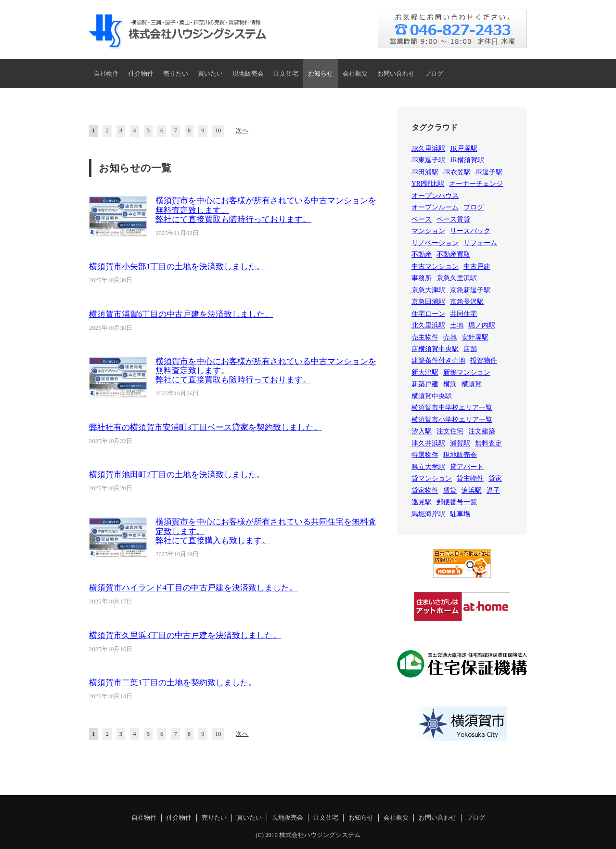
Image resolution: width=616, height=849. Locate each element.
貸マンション (432, 478)
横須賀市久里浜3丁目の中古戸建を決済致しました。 (185, 635)
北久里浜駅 (428, 325)
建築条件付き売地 (438, 360)
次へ (242, 131)
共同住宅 (463, 314)
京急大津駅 (428, 290)
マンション (428, 231)
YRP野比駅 (428, 184)
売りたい (176, 74)
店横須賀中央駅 (435, 349)
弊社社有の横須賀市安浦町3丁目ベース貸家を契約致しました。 (205, 427)
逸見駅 (422, 502)
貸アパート (467, 467)
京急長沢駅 (467, 302)
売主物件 (425, 337)
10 (218, 131)
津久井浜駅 (428, 443)
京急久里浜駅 (457, 278)
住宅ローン (428, 314)
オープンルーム (435, 207)
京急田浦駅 (428, 302)
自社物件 (106, 74)
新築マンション (467, 372)
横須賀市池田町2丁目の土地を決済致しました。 (177, 475)
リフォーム (480, 243)
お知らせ (321, 74)
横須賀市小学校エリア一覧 (452, 420)
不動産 (422, 255)
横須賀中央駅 (432, 396)
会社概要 (355, 74)
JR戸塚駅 (463, 149)
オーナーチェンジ (476, 184)
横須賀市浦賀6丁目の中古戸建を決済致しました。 (181, 314)
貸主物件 (470, 478)
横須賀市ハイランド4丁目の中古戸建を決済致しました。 (193, 588)
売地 (450, 337)
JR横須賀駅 (467, 160)
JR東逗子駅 (428, 160)
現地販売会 (248, 74)
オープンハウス (435, 196)
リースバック (470, 231)
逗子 (493, 490)
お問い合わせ (396, 74)
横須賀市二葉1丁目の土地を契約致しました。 (173, 683)
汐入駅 (422, 431)
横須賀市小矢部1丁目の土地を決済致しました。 (177, 267)
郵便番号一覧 (457, 502)
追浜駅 (472, 490)
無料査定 (488, 443)
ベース (422, 219)
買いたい (210, 74)
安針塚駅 (475, 337)
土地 (457, 325)
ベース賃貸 (453, 219)
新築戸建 (425, 384)
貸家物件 (425, 490)
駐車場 (460, 514)
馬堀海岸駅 (428, 514)
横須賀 (472, 384)
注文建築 (482, 431)
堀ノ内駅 (482, 325)
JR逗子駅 (489, 172)
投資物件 (484, 360)
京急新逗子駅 (470, 290)
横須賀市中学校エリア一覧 (452, 408)
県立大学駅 (428, 467)
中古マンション (435, 267)
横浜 (450, 384)
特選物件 (425, 455)
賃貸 (450, 490)
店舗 (470, 349)
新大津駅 (425, 372)
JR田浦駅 (425, 172)
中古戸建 (477, 267)
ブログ (434, 74)
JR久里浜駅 (428, 149)
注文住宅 (286, 74)
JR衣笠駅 (457, 172)
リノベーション (435, 243)
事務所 (422, 278)
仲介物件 (141, 74)
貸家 (495, 478)
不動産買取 (453, 255)
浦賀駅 (460, 443)
